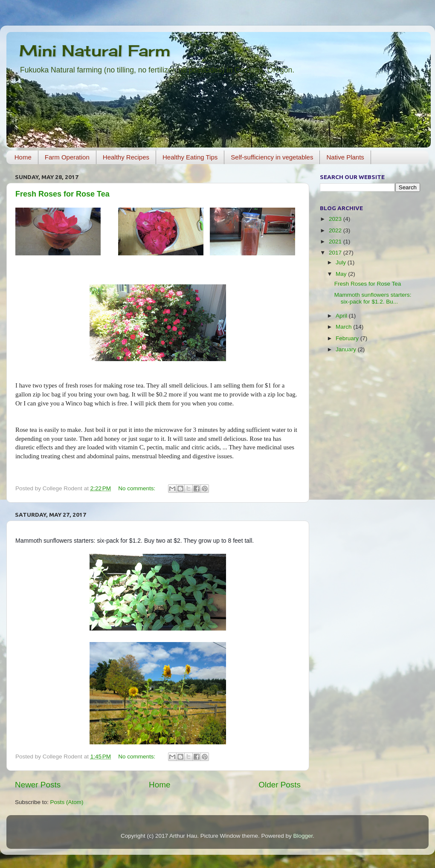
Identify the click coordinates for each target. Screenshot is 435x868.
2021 (336, 242)
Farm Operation (67, 157)
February (348, 338)
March (344, 327)
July (342, 262)
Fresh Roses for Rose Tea (62, 194)
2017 (336, 253)
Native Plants (345, 157)
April (342, 316)
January (347, 349)
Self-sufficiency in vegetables (272, 157)
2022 (336, 230)
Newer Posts (38, 785)
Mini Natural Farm (95, 51)
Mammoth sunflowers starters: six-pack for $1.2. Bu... (373, 298)
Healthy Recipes (126, 157)
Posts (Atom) (67, 802)
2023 (336, 219)
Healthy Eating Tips (190, 157)
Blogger (303, 836)
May (342, 274)
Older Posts (280, 785)
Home (23, 157)
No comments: (138, 488)
